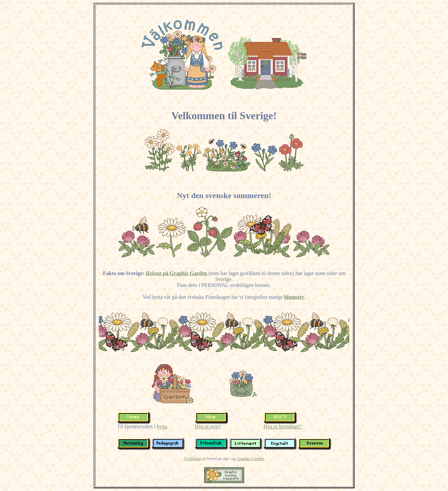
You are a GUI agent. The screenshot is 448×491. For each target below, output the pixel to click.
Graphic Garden (250, 458)
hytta (162, 426)
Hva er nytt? (208, 426)
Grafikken (193, 458)
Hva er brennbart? (283, 426)
